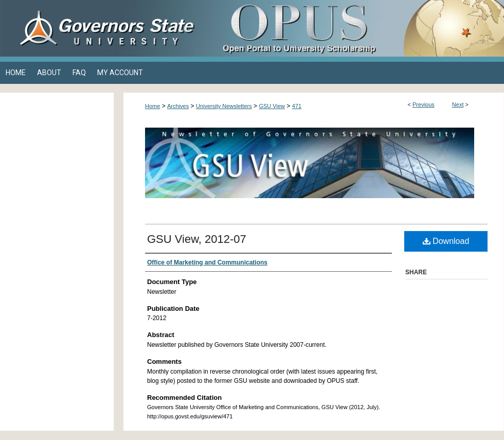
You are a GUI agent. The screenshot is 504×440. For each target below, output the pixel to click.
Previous (424, 104)
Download (446, 241)
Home (152, 106)
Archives (178, 106)
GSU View (272, 106)
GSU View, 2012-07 (197, 239)
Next (458, 104)
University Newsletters (224, 106)
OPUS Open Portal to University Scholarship (355, 28)
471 (297, 106)
